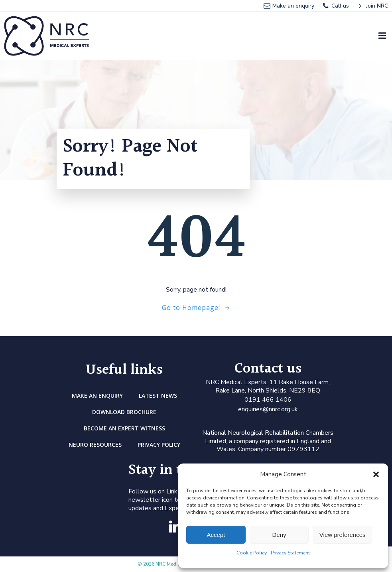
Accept (216, 535)
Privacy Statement (290, 553)
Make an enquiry (97, 395)
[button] (376, 474)
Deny (279, 535)
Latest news (158, 395)
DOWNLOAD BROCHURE (124, 412)
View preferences (343, 535)
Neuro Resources (95, 445)
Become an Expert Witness (124, 428)
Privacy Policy (159, 445)
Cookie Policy (252, 553)
